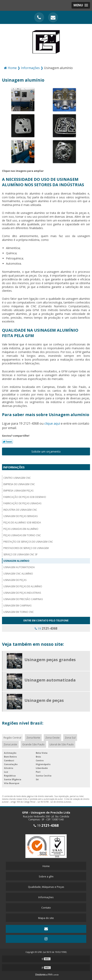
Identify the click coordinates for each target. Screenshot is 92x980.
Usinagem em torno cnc (19, 612)
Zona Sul (70, 738)
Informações (14, 467)
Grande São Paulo (33, 744)
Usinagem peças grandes (50, 660)
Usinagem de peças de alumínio (23, 586)
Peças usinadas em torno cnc (22, 535)
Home (46, 866)
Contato (46, 908)
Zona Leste (10, 744)
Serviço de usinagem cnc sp (20, 554)
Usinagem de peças (15, 580)
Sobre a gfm (46, 876)
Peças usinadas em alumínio (21, 529)
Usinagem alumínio (16, 561)
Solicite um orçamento (46, 451)
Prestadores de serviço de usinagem (26, 548)
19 (46, 628)
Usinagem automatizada (19, 567)
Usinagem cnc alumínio (18, 574)
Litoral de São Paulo (62, 744)
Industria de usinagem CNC (20, 510)
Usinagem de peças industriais (22, 593)
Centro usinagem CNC (17, 478)
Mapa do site (46, 918)
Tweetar (7, 442)
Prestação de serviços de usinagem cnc (28, 542)
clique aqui (52, 423)
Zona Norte (33, 738)
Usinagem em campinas (17, 606)
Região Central (12, 738)
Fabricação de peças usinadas (22, 503)
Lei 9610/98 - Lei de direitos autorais (54, 802)
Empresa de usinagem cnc (19, 484)
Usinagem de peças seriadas (20, 516)
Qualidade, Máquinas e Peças (46, 887)
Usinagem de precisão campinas (23, 599)
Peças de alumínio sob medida (22, 523)
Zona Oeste (52, 738)
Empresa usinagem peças (18, 491)
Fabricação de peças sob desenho (25, 497)
